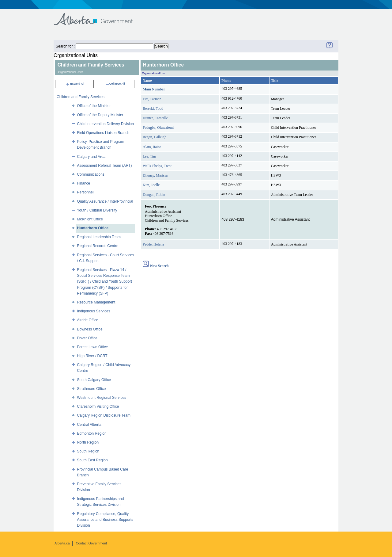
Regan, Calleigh (155, 137)
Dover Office (87, 338)
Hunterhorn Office (93, 228)
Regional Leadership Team (99, 237)
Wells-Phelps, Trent (157, 166)
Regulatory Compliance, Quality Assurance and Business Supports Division (105, 520)
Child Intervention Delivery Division (106, 124)
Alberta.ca (62, 543)
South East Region (92, 460)
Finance (84, 183)
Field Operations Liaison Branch (103, 133)
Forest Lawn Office (93, 347)
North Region (88, 442)
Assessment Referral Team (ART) (105, 166)
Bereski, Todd (153, 109)
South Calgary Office (94, 380)
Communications (91, 174)
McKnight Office (90, 219)
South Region (88, 451)
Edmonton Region (92, 433)
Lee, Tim (149, 156)
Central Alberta (89, 425)
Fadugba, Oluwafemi (158, 128)
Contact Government (92, 543)
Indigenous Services (94, 311)
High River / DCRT (92, 356)
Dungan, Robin (154, 195)
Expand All (75, 84)
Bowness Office (90, 329)
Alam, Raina (152, 147)
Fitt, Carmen (152, 99)
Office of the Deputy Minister (100, 115)
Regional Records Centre (98, 246)
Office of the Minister (94, 106)
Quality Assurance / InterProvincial (105, 201)
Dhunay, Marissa (155, 175)
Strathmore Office (92, 389)
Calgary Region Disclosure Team (104, 415)
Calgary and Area (91, 157)
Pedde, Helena (153, 244)
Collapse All (115, 84)
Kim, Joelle (151, 185)
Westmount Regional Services (102, 398)
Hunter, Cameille (155, 118)
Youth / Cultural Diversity (97, 210)
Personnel (85, 192)
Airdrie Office (88, 320)
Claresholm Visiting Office (98, 406)
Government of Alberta (98, 16)
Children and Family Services (81, 97)
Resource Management (96, 302)
